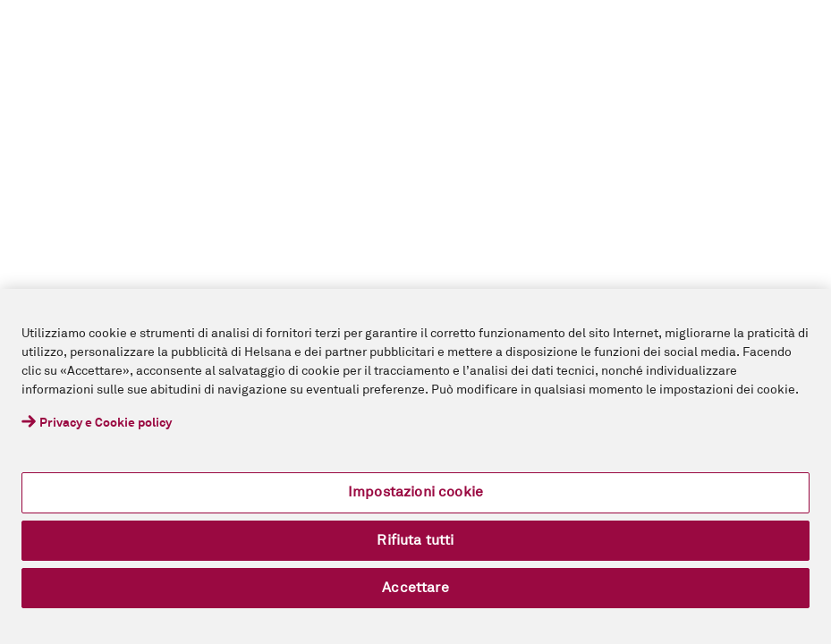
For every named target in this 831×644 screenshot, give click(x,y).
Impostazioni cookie (415, 492)
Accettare (415, 588)
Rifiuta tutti (415, 540)
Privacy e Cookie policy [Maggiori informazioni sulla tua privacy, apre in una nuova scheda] (106, 423)
